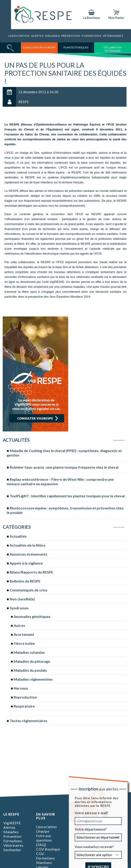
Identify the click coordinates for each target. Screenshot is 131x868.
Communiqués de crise (28, 590)
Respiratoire (24, 706)
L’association (19, 36)
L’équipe (43, 831)
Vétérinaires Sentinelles (13, 847)
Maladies (52, 36)
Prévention (71, 36)
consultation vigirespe (39, 47)
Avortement (24, 634)
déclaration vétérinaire (113, 49)
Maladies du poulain (30, 670)
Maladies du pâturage (32, 661)
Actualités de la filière (27, 545)
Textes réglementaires (28, 721)
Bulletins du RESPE (25, 581)
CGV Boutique (48, 849)
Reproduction (25, 697)
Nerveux (21, 688)
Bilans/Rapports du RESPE (31, 572)
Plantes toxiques (76, 47)
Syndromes (19, 608)
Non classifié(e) (22, 599)
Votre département (90, 829)
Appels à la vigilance (26, 563)
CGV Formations (45, 856)
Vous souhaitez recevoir (94, 847)
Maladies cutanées (29, 652)
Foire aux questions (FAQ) (44, 840)
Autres (19, 625)
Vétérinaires (113, 36)
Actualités (18, 536)
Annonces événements (28, 554)
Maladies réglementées (33, 679)
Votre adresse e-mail (91, 813)
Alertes (37, 36)
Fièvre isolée (24, 643)
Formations (91, 36)
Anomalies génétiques (32, 616)
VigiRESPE (12, 823)
